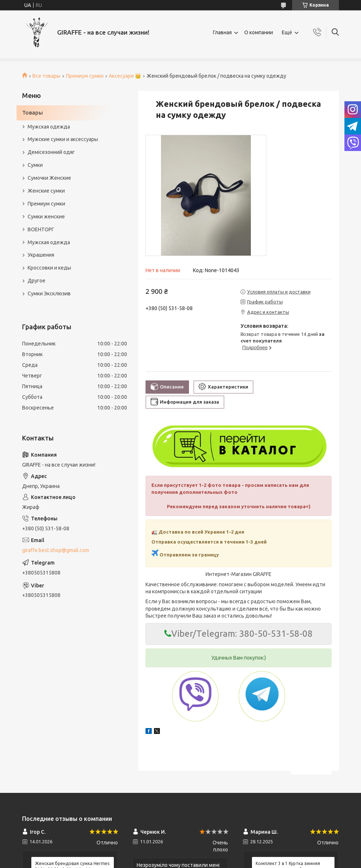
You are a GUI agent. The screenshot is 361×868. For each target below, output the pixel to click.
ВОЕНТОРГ (41, 229)
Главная (222, 32)
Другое (36, 281)
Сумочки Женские (49, 178)
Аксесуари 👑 (125, 76)
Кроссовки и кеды (49, 268)
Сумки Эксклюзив (49, 294)
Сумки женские (46, 217)
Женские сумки (46, 191)
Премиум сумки (85, 76)
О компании (259, 32)
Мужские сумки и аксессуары (63, 139)
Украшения (41, 255)
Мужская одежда (49, 127)
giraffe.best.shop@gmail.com (56, 550)
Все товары (46, 76)
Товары (32, 113)
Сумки (35, 165)
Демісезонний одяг (51, 152)
